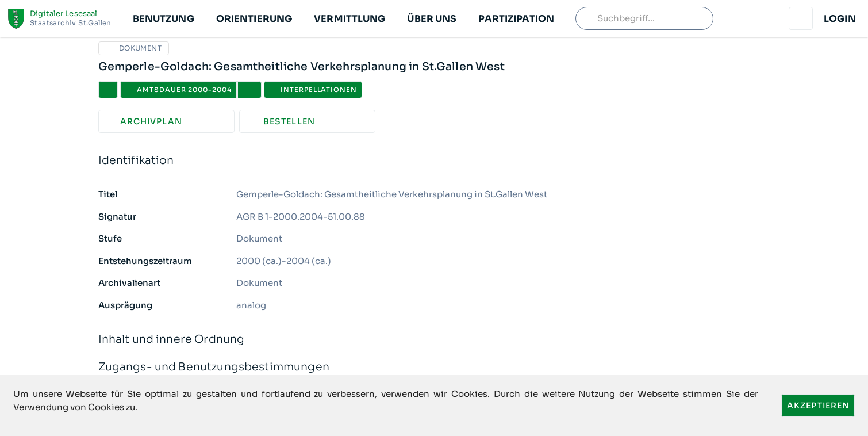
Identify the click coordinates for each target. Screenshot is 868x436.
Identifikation (434, 161)
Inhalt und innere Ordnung (434, 340)
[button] (163, 18)
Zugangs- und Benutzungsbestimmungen (434, 367)
